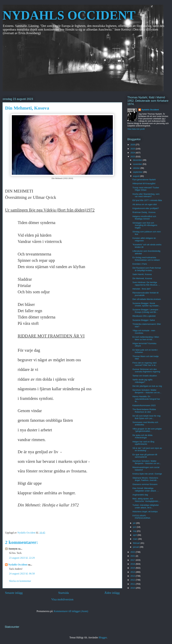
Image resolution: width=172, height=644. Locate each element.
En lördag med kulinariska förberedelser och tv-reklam (146, 259)
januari (136, 547)
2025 (133, 149)
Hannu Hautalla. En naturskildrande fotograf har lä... (146, 399)
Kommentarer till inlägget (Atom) (71, 611)
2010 (133, 588)
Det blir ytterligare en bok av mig (147, 386)
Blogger (103, 637)
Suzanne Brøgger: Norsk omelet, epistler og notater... (146, 305)
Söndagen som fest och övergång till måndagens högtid (145, 225)
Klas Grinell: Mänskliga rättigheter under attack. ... (146, 489)
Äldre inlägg (112, 593)
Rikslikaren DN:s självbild (144, 316)
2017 (133, 560)
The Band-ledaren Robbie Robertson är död (144, 411)
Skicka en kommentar (20, 581)
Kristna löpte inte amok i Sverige (147, 474)
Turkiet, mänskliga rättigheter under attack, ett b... (146, 506)
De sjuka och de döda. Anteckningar (143, 436)
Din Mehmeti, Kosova (142, 278)
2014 (133, 572)
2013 (133, 576)
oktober (137, 168)
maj (135, 531)
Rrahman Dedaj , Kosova (144, 212)
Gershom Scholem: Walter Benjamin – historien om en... (147, 391)
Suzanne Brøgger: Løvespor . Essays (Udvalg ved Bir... (146, 311)
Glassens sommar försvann (145, 484)
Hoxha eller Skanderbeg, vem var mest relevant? (146, 195)
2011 (133, 584)
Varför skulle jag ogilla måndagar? (142, 381)
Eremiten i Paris (140, 264)
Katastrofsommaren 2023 (144, 405)
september (138, 172)
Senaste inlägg (14, 593)
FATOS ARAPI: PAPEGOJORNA (141, 517)
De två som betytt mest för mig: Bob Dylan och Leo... (147, 417)
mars (136, 539)
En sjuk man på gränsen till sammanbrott (145, 456)
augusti (137, 176)
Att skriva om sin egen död (144, 204)
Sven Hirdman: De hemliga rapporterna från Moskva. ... (146, 284)
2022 (133, 552)
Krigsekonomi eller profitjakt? (146, 208)
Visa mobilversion (62, 599)
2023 (133, 157)
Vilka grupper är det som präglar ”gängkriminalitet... (147, 430)
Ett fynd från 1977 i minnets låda (147, 200)
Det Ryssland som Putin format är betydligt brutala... (147, 269)
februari (137, 543)
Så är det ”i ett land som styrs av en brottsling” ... (147, 449)
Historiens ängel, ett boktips (145, 512)
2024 (133, 153)
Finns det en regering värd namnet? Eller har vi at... (145, 364)
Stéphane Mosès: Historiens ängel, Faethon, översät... (145, 479)
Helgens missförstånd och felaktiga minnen (144, 218)
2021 (133, 556)
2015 (133, 568)
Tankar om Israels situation (145, 376)
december (138, 160)
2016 (133, 564)
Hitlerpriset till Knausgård (144, 183)
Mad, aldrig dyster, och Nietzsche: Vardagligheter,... (146, 500)
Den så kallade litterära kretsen (147, 299)
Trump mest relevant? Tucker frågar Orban (146, 189)
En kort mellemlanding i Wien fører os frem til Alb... (146, 338)
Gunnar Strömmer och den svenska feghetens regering (146, 370)
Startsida (64, 593)
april (135, 535)
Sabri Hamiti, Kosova (142, 274)
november (138, 164)
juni (135, 527)
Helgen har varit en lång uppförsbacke (143, 443)
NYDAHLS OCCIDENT (69, 15)
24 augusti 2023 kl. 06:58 (22, 574)
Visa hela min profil (136, 129)
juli (135, 523)
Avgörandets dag (140, 495)
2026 (133, 145)
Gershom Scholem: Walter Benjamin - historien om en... (147, 462)
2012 (133, 580)
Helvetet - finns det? (142, 289)
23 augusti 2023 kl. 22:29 (22, 558)
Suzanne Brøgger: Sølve (144, 320)
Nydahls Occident (18, 565)
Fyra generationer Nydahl (144, 180)
